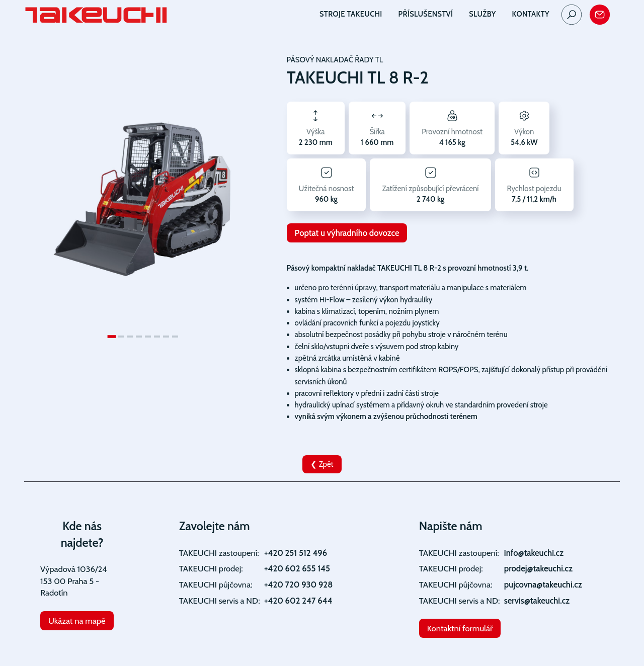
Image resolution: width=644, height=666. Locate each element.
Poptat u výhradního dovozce (347, 233)
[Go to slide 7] (166, 337)
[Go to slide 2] (121, 337)
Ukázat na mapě (77, 621)
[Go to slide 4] (139, 337)
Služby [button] (482, 14)
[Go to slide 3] (130, 337)
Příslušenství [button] (426, 14)
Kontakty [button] (531, 14)
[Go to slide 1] (111, 337)
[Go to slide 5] (148, 337)
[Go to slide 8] (175, 337)
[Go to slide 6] (157, 337)
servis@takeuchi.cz (537, 601)
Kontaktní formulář (460, 628)
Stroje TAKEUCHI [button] (351, 14)
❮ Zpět (322, 464)
